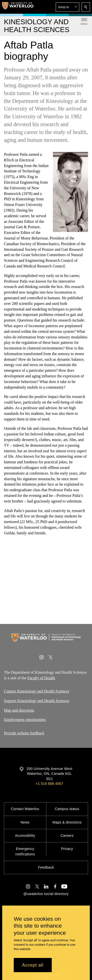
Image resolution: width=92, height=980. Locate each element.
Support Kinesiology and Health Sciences (37, 701)
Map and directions (19, 710)
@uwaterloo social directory (46, 894)
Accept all (33, 965)
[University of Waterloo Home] (18, 7)
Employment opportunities (25, 720)
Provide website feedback (24, 733)
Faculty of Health (41, 678)
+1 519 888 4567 (49, 784)
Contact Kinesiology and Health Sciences (37, 691)
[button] (67, 7)
